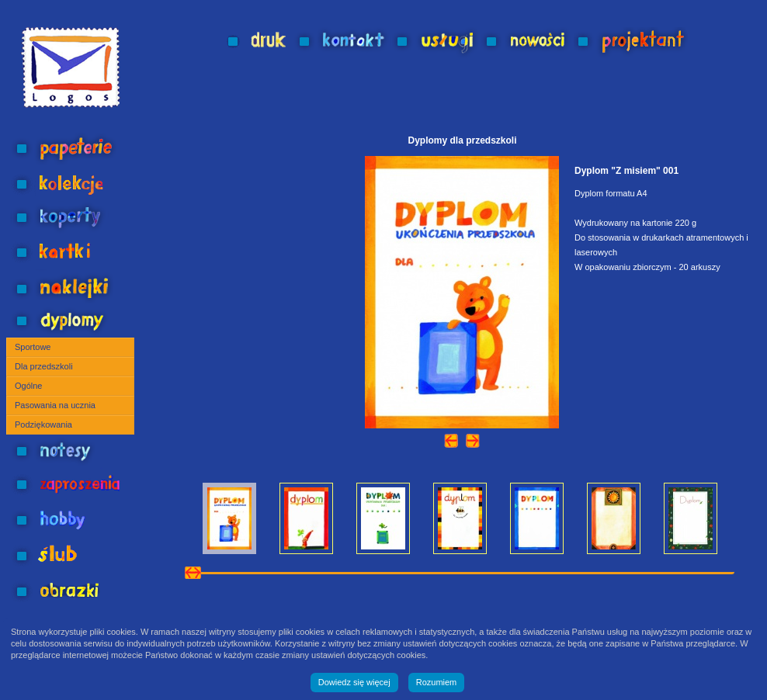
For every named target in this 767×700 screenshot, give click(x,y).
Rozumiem (437, 682)
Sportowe (33, 347)
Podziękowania (43, 425)
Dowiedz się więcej (354, 682)
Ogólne (28, 386)
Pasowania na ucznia (55, 405)
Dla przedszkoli (44, 366)
